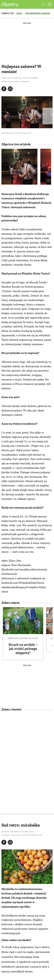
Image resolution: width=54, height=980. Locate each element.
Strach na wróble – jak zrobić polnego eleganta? (23, 649)
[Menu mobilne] (50, 4)
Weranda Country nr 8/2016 (23, 638)
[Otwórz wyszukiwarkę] (44, 4)
